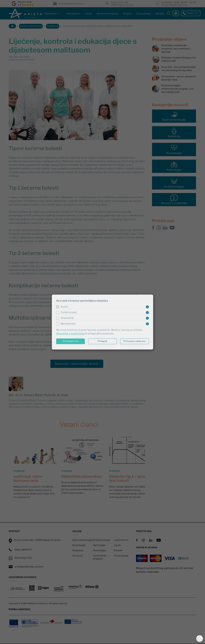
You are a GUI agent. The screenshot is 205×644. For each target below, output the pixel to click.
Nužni (64, 307)
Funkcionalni (69, 312)
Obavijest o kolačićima (70, 333)
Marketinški (68, 324)
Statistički (67, 318)
